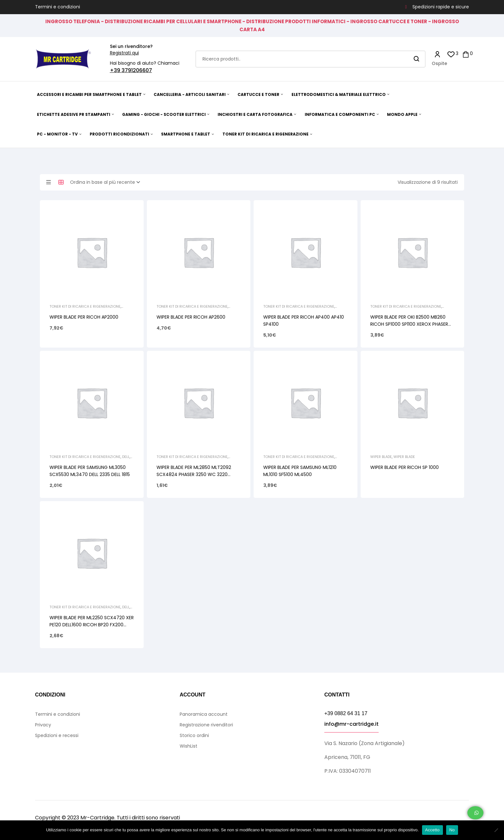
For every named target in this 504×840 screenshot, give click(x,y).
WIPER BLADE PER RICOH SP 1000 (405, 467)
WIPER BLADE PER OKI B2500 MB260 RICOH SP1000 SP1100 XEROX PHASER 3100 (409, 324)
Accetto (432, 830)
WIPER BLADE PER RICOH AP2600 (191, 317)
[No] (496, 830)
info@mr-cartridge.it (351, 724)
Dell (126, 457)
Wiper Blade (381, 457)
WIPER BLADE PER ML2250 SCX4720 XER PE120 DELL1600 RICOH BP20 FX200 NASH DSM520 (92, 625)
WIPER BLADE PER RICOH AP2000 (84, 317)
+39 (116, 70)
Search (417, 59)
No (452, 830)
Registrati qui (124, 53)
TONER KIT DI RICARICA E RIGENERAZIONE (85, 306)
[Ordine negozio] (107, 182)
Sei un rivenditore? (131, 46)
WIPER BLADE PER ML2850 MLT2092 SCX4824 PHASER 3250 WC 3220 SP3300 (194, 474)
